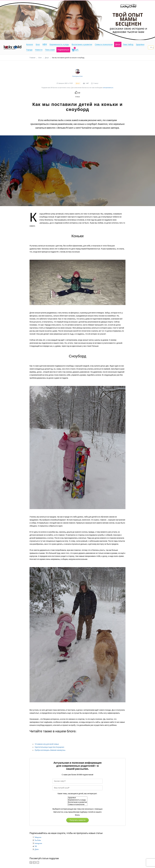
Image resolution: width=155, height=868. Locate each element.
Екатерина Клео (77, 76)
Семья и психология (77, 805)
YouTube (38, 840)
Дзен (37, 849)
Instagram (38, 843)
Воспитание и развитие (77, 802)
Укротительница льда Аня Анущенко (49, 747)
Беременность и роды (77, 800)
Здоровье (77, 798)
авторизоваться (108, 88)
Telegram (38, 837)
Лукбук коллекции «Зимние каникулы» (50, 750)
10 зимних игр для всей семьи (47, 744)
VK (36, 846)
